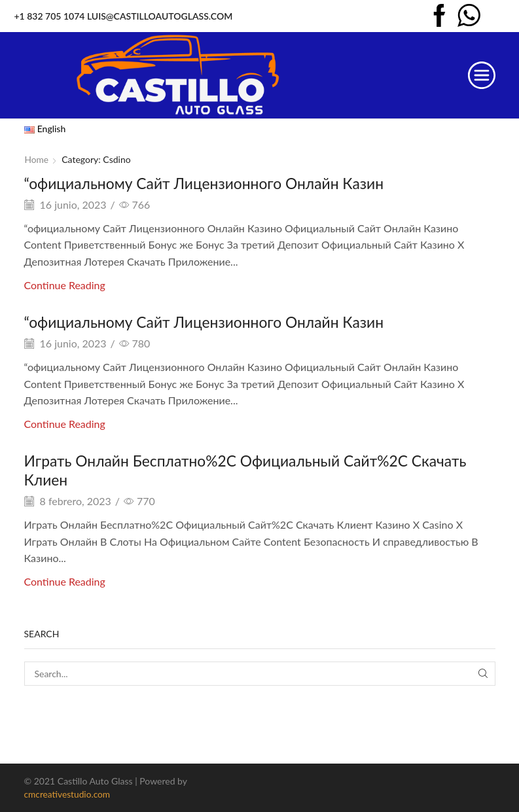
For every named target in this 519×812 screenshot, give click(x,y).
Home (37, 159)
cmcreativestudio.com (68, 794)
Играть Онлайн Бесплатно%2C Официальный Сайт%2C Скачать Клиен (257, 470)
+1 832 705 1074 (50, 16)
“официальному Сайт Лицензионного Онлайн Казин (213, 183)
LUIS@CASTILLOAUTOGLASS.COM (160, 16)
